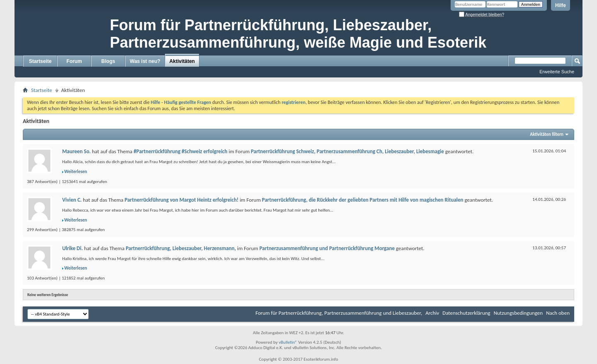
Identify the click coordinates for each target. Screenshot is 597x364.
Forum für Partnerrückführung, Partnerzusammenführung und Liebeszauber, (339, 313)
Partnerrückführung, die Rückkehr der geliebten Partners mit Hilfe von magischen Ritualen (363, 200)
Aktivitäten (182, 61)
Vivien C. (72, 200)
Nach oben (558, 313)
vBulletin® (288, 342)
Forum (74, 61)
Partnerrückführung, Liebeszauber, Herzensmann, (181, 248)
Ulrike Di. (73, 248)
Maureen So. (76, 151)
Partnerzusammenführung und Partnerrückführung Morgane (327, 248)
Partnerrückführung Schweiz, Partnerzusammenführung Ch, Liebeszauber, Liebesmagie (347, 151)
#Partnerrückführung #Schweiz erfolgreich (180, 151)
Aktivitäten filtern (547, 134)
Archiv (432, 313)
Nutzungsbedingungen (518, 313)
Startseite (40, 61)
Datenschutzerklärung (466, 313)
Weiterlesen (76, 172)
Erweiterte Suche (557, 72)
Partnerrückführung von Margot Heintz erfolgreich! (181, 200)
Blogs (108, 61)
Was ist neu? (145, 61)
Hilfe (561, 5)
